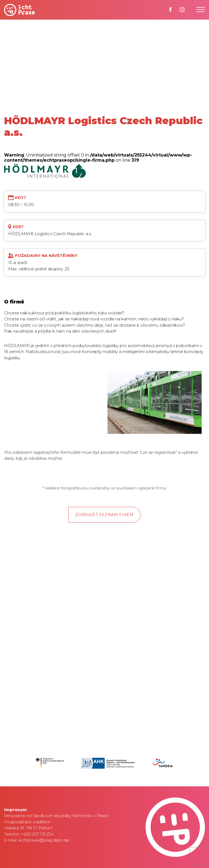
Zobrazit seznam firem (104, 515)
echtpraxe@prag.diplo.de (44, 840)
